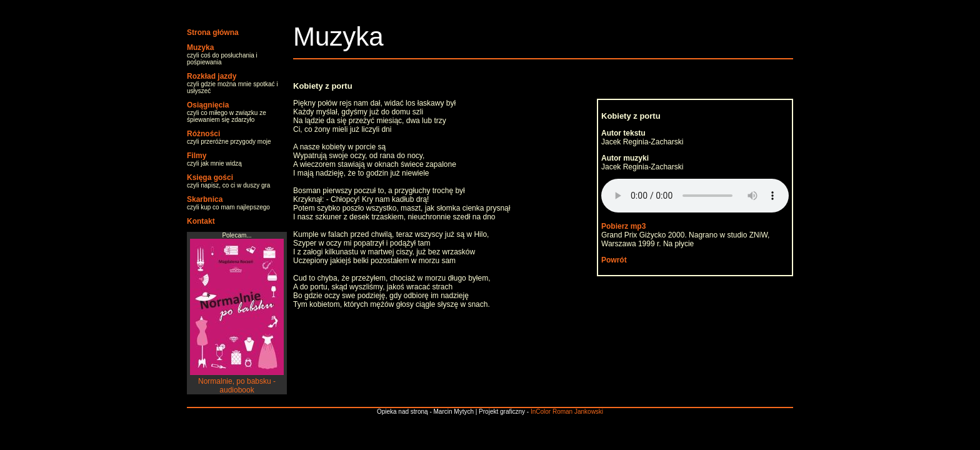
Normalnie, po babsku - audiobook (237, 381)
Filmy (197, 156)
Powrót (614, 260)
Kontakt (201, 221)
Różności (203, 134)
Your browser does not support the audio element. (695, 196)
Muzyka (200, 47)
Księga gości (210, 177)
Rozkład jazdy (212, 76)
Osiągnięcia (208, 105)
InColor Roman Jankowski (567, 412)
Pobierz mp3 (623, 226)
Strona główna (213, 32)
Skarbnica (205, 199)
